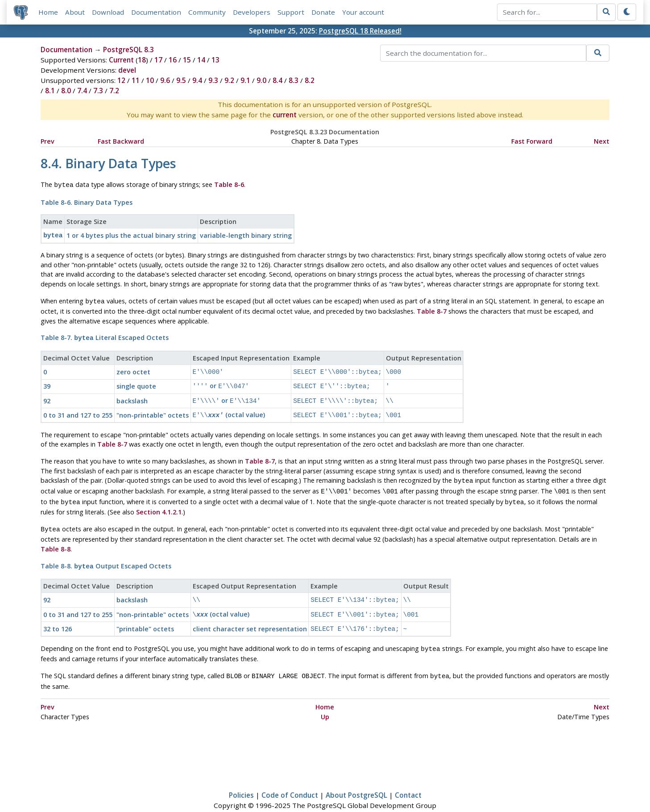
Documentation (156, 12)
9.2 (229, 80)
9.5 (181, 80)
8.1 (50, 91)
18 (142, 60)
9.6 (165, 80)
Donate (323, 12)
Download (108, 12)
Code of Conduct (290, 779)
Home (48, 12)
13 (215, 60)
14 (201, 60)
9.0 (261, 80)
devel (127, 70)
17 (158, 60)
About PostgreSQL (356, 779)
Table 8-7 (432, 309)
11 (136, 80)
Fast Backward (121, 141)
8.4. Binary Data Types (108, 163)
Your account (363, 12)
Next (602, 141)
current (285, 115)
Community (207, 12)
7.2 (114, 91)
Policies (241, 779)
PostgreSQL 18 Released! (360, 31)
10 (150, 80)
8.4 (277, 80)
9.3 (213, 80)
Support (291, 12)
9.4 (197, 80)
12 (121, 80)
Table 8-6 (229, 184)
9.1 (245, 80)
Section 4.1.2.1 (159, 502)
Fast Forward (532, 141)
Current (121, 60)
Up (325, 701)
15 (187, 60)
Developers (252, 12)
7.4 (82, 91)
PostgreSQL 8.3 (128, 50)
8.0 (66, 91)
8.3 (294, 80)
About (75, 12)
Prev (48, 141)
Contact (408, 779)
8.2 (310, 80)
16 (173, 60)
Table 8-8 (56, 538)
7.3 (98, 91)
